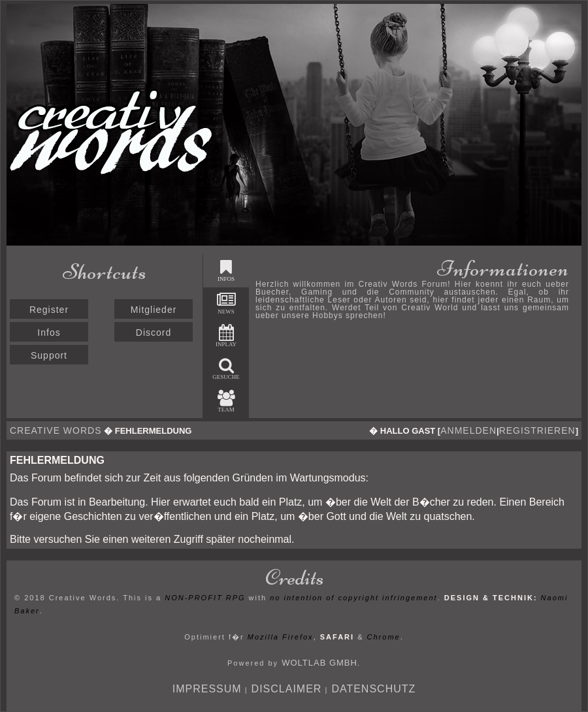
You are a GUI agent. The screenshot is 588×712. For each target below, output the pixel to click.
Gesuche (226, 369)
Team (226, 401)
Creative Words (56, 430)
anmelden (468, 430)
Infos (49, 332)
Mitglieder (154, 310)
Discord (154, 332)
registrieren (537, 430)
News (226, 303)
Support (49, 355)
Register (49, 310)
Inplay (226, 336)
